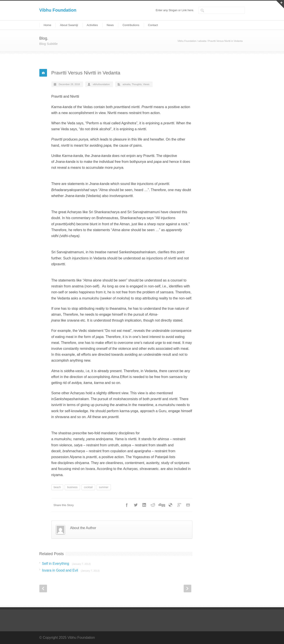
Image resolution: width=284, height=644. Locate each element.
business (72, 487)
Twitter (136, 505)
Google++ (179, 505)
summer (104, 487)
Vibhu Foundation (58, 10)
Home (48, 25)
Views (146, 84)
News (110, 25)
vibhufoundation (101, 84)
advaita (202, 41)
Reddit (153, 505)
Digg (162, 505)
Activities (92, 25)
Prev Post (43, 589)
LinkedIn (144, 505)
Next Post (187, 589)
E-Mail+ (188, 505)
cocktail (88, 487)
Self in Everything (66, 564)
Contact (153, 25)
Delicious (171, 505)
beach (57, 487)
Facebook (127, 505)
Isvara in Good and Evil (71, 570)
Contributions (131, 25)
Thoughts (137, 84)
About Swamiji (69, 25)
